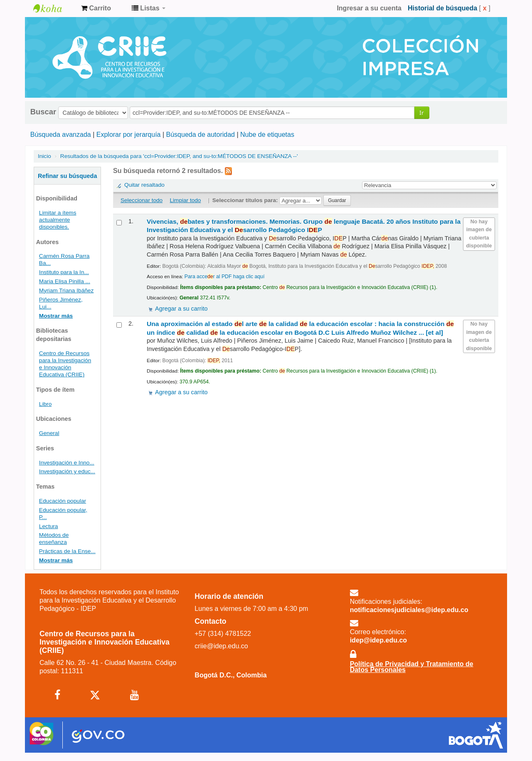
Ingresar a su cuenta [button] (369, 8)
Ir (422, 112)
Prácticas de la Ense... (67, 551)
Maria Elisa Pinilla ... (65, 281)
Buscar (43, 112)
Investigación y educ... (67, 471)
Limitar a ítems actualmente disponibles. (58, 220)
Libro (45, 404)
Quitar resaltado (144, 185)
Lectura (49, 526)
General (49, 433)
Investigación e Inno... (67, 463)
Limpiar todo (186, 200)
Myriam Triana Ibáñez (66, 290)
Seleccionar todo (142, 200)
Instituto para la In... (64, 272)
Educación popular (63, 501)
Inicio (44, 156)
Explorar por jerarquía (129, 135)
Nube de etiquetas (267, 135)
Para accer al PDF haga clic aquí (224, 277)
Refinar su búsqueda (67, 176)
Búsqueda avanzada (61, 135)
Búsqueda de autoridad (201, 135)
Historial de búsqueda (442, 8)
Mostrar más (56, 316)
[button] (96, 8)
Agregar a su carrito (181, 309)
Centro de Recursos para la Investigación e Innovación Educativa (54, 8)
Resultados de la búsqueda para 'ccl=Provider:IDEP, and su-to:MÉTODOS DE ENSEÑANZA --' (179, 156)
